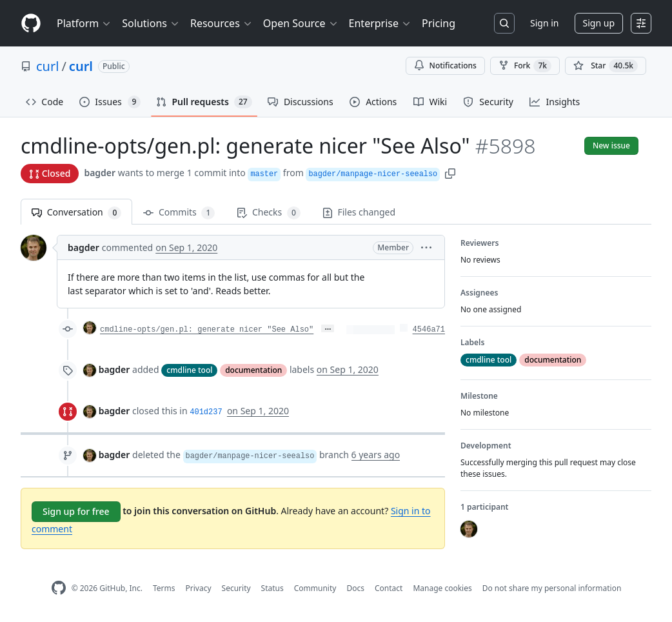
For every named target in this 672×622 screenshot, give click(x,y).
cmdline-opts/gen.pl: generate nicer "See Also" (207, 330)
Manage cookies (442, 588)
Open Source (301, 23)
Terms (164, 588)
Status (272, 588)
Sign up (599, 23)
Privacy (199, 588)
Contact (389, 588)
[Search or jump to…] (504, 23)
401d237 (206, 412)
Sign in (544, 23)
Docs (355, 588)
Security (236, 588)
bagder (100, 173)
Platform (84, 23)
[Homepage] (31, 24)
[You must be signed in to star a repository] (606, 66)
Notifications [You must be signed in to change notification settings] (445, 65)
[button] (450, 173)
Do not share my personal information (552, 588)
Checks (268, 213)
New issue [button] (611, 145)
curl (47, 66)
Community (315, 588)
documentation (253, 370)
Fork (525, 66)
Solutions (151, 23)
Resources (222, 23)
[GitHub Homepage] (59, 588)
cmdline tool (189, 370)
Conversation (76, 213)
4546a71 (429, 330)
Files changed (359, 212)
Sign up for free (76, 511)
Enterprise (380, 23)
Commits (179, 213)
